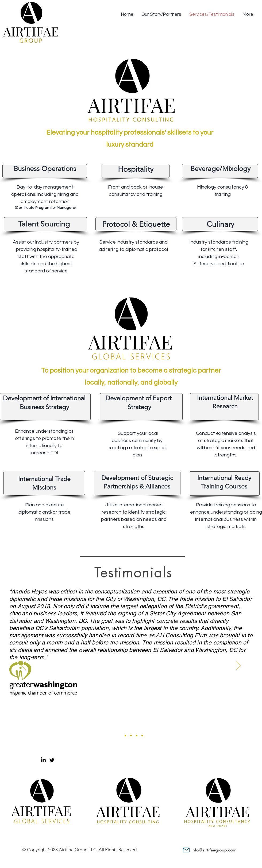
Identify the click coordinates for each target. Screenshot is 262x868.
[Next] (238, 666)
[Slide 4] (137, 736)
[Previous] (24, 666)
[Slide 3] (131, 736)
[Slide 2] (125, 736)
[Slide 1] (120, 736)
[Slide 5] (142, 736)
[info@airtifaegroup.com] (208, 850)
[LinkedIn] (43, 760)
